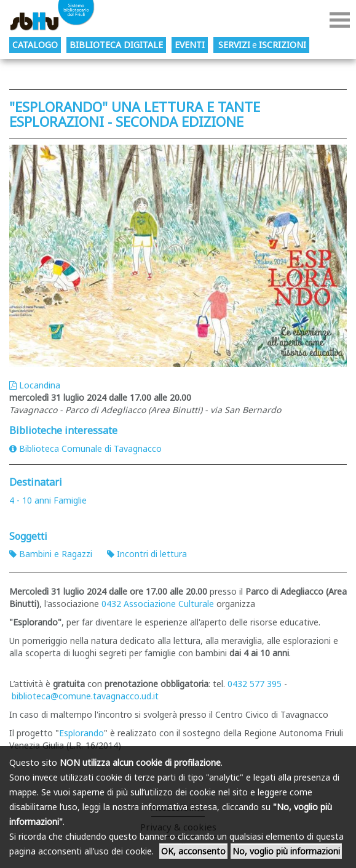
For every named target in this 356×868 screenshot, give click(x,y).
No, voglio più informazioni (286, 851)
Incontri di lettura (147, 554)
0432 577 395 (255, 684)
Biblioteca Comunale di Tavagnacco (85, 448)
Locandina (35, 385)
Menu (340, 20)
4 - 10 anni (30, 500)
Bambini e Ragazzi (51, 554)
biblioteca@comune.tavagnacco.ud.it (85, 696)
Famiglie (70, 500)
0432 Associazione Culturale (158, 604)
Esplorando (81, 733)
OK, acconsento (193, 851)
